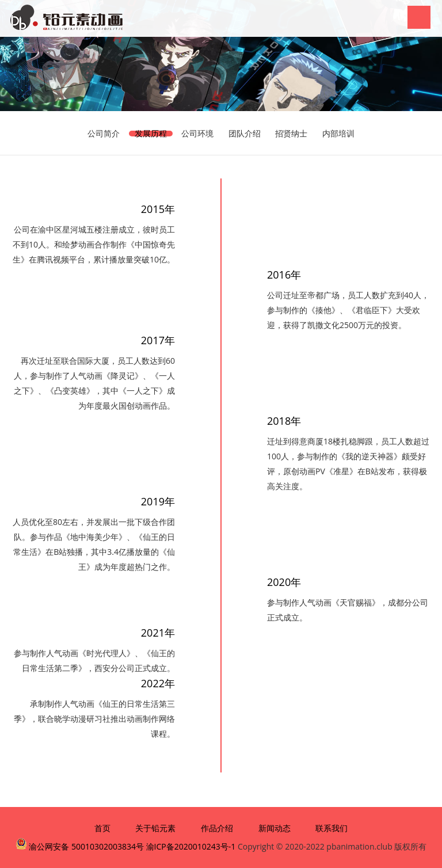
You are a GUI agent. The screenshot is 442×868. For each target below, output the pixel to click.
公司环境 (197, 134)
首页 (102, 828)
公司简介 (104, 134)
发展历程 (151, 134)
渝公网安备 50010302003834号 (85, 846)
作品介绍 (217, 828)
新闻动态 (275, 828)
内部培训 (338, 134)
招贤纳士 (291, 134)
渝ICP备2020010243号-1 (191, 846)
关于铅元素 (155, 828)
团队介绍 (245, 134)
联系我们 (331, 828)
